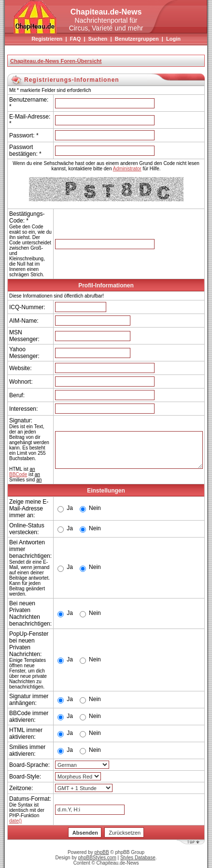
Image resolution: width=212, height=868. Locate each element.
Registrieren (47, 39)
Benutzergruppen (137, 39)
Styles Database (138, 858)
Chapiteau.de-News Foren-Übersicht (56, 61)
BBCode (18, 474)
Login (173, 39)
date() (15, 821)
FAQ (76, 39)
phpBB (102, 852)
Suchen (98, 39)
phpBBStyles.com (97, 858)
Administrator (127, 169)
